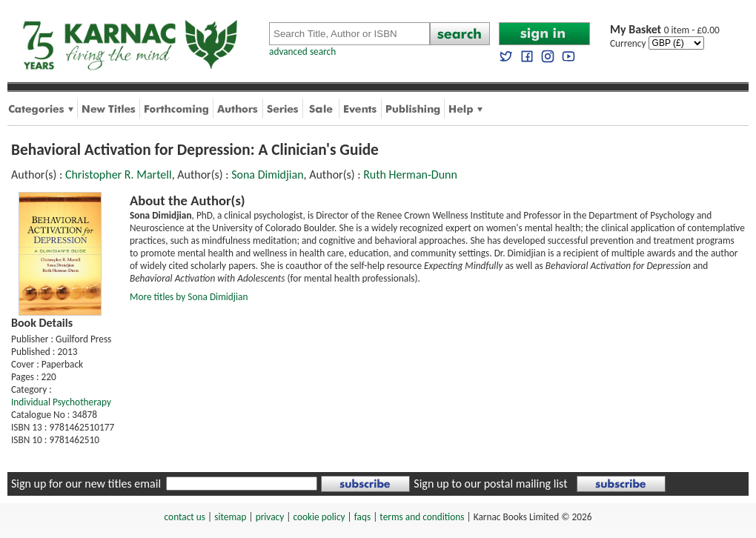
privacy (270, 517)
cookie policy (319, 517)
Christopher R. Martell (119, 175)
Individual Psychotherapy (61, 402)
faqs (362, 517)
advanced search (302, 52)
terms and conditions (422, 517)
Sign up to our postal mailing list (490, 484)
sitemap (230, 517)
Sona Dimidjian (267, 175)
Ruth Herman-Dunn (410, 175)
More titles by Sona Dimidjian (189, 297)
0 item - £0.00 (665, 30)
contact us (185, 517)
